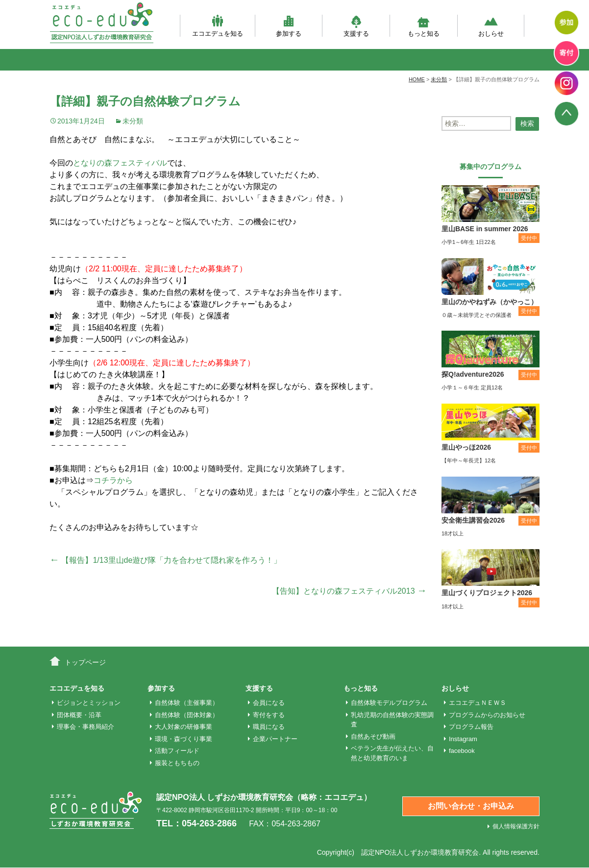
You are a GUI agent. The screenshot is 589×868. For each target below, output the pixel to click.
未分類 (133, 121)
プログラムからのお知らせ (487, 715)
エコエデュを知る (218, 26)
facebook (462, 751)
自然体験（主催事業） (187, 703)
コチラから (113, 480)
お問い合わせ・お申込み (471, 806)
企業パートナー (275, 739)
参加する (289, 26)
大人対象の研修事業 (184, 727)
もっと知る (424, 26)
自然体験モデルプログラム (389, 703)
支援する (356, 26)
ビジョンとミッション (89, 703)
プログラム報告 (471, 727)
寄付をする (269, 715)
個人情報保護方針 (516, 826)
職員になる (269, 727)
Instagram (463, 739)
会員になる (269, 703)
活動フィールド (177, 751)
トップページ (85, 662)
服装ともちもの (177, 763)
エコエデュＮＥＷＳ (478, 703)
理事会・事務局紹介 (86, 727)
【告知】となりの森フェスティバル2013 (349, 591)
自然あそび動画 (373, 736)
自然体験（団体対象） (187, 715)
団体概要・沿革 (79, 715)
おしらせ (491, 26)
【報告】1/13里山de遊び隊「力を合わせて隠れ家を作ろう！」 (165, 560)
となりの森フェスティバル (120, 163)
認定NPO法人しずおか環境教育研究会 (420, 852)
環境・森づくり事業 (184, 739)
